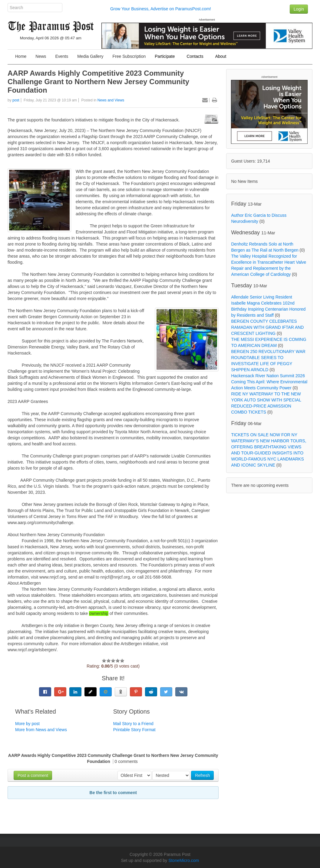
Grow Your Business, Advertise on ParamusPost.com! (161, 9)
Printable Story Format (134, 730)
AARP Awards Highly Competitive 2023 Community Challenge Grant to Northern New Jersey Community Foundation (98, 82)
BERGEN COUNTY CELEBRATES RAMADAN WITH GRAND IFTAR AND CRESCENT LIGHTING (267, 327)
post (16, 100)
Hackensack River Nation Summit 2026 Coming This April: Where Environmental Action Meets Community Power (269, 382)
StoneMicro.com (184, 860)
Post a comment (33, 775)
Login (299, 9)
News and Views (111, 100)
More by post (27, 724)
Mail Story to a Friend (133, 724)
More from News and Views (41, 730)
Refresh (202, 775)
